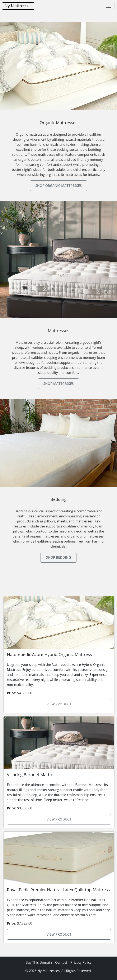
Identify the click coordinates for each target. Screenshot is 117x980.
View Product (59, 704)
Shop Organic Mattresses (58, 186)
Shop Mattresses (58, 384)
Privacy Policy (81, 962)
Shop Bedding (58, 557)
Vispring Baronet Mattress (32, 775)
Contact (61, 962)
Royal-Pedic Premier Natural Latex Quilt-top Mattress (58, 890)
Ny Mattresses (18, 6)
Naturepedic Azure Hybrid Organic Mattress (49, 654)
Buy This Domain (39, 962)
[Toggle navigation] (109, 6)
